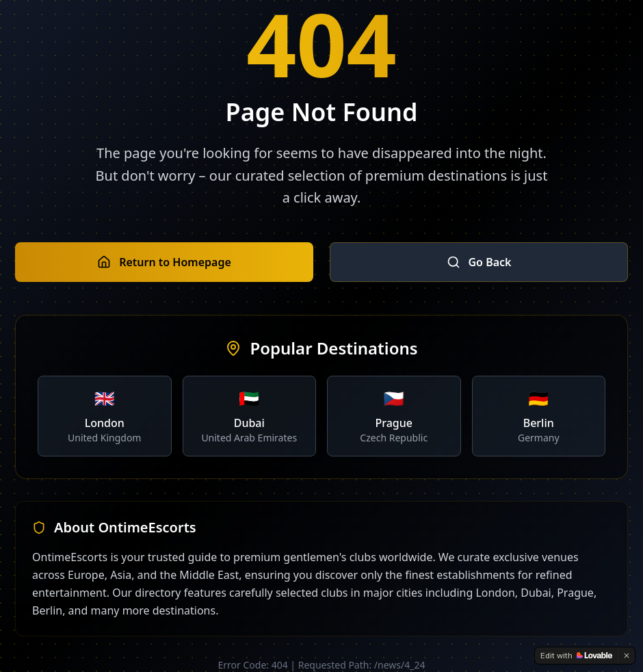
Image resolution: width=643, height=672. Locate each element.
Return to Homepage (164, 262)
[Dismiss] (627, 656)
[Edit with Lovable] (576, 656)
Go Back (479, 262)
